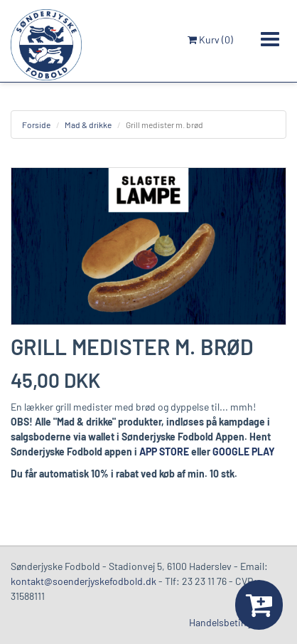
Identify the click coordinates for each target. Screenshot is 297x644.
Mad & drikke (88, 125)
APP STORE (164, 452)
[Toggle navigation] (270, 39)
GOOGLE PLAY (244, 452)
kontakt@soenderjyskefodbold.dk (83, 581)
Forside (36, 125)
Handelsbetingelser (231, 622)
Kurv (210, 39)
